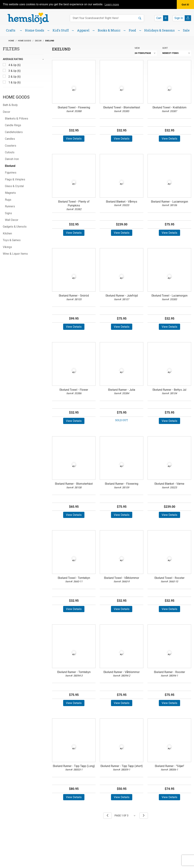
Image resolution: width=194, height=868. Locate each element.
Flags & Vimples (15, 179)
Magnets (10, 193)
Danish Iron (12, 159)
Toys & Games (12, 240)
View (137, 48)
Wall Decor (12, 220)
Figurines (11, 173)
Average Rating (13, 59)
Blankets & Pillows (17, 119)
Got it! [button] (185, 5)
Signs (8, 213)
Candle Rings (13, 125)
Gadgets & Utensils (15, 227)
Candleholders (14, 132)
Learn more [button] (112, 4)
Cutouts (10, 152)
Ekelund (10, 166)
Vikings (7, 247)
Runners (10, 206)
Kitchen (7, 233)
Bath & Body (10, 105)
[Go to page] (126, 816)
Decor (7, 112)
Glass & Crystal (14, 186)
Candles (10, 139)
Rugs (8, 200)
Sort (165, 48)
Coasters (11, 146)
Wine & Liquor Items (15, 254)
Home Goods (16, 97)
